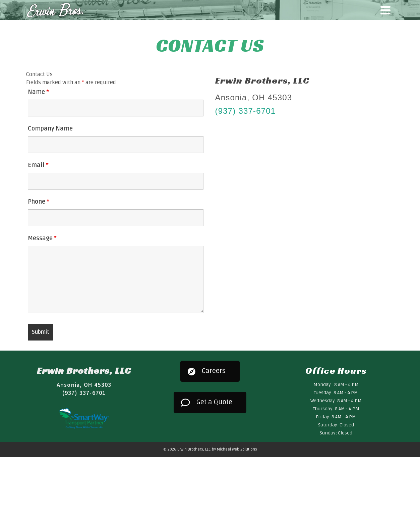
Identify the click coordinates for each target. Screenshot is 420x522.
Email (38, 165)
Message (42, 238)
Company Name (50, 128)
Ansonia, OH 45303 (84, 385)
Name (38, 92)
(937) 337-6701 (246, 111)
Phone (39, 202)
